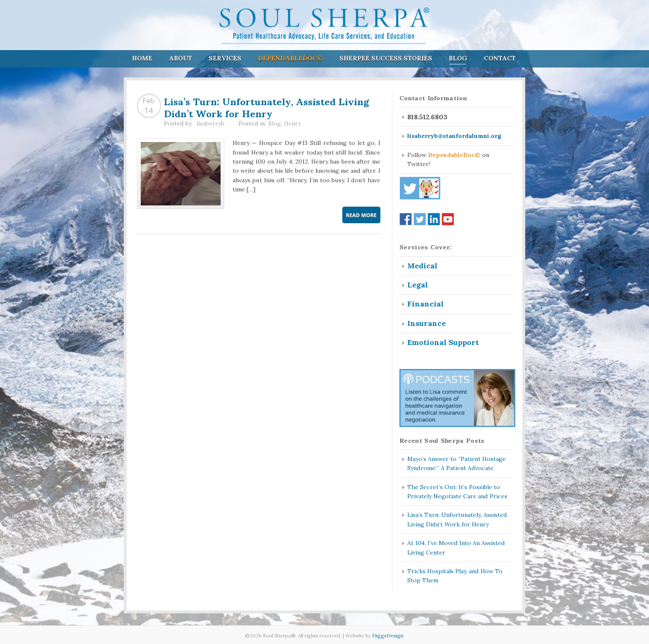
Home (142, 58)
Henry (292, 123)
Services (225, 58)
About (180, 58)
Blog (458, 58)
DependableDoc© (290, 58)
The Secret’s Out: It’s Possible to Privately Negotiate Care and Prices (457, 492)
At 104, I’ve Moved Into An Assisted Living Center (456, 548)
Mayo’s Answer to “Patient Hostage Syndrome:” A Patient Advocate (457, 463)
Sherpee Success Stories (386, 58)
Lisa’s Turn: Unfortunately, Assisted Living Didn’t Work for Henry (266, 107)
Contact (500, 58)
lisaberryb (210, 123)
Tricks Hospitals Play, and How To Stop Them (455, 576)
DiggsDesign (388, 636)
